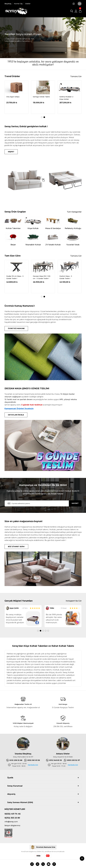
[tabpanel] (16, 97)
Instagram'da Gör (74, 601)
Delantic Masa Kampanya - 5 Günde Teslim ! (14, 277)
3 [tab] (43, 631)
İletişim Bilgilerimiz (12, 826)
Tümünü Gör (76, 76)
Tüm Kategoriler (74, 212)
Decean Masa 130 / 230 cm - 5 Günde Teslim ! (68, 277)
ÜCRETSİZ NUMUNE (16, 328)
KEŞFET (11, 152)
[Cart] (80, 11)
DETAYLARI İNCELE (16, 415)
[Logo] (16, 11)
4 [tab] (46, 631)
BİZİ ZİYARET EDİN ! (16, 547)
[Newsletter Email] (43, 503)
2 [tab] (44, 117)
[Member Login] (76, 11)
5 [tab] (48, 631)
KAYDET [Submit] (75, 503)
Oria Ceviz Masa (65, 97)
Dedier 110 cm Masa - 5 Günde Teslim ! (41, 277)
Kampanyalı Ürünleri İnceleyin (19, 408)
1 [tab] (42, 117)
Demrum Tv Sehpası (41, 97)
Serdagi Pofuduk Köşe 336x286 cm (15, 98)
